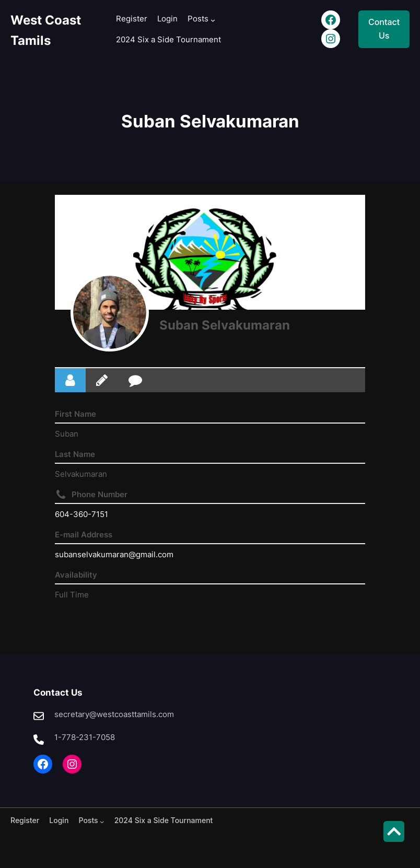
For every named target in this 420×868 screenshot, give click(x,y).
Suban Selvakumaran (225, 325)
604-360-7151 (81, 514)
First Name (75, 414)
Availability (76, 575)
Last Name (75, 454)
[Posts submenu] (213, 20)
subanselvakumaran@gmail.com (114, 554)
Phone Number (100, 494)
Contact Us (384, 29)
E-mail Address (84, 535)
